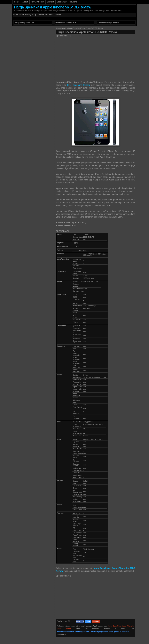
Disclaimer (62, 2)
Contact (50, 2)
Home (17, 2)
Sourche (73, 2)
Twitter (88, 621)
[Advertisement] (66, 18)
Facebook (80, 621)
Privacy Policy (37, 2)
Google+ (96, 621)
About (25, 2)
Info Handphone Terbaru (79, 85)
